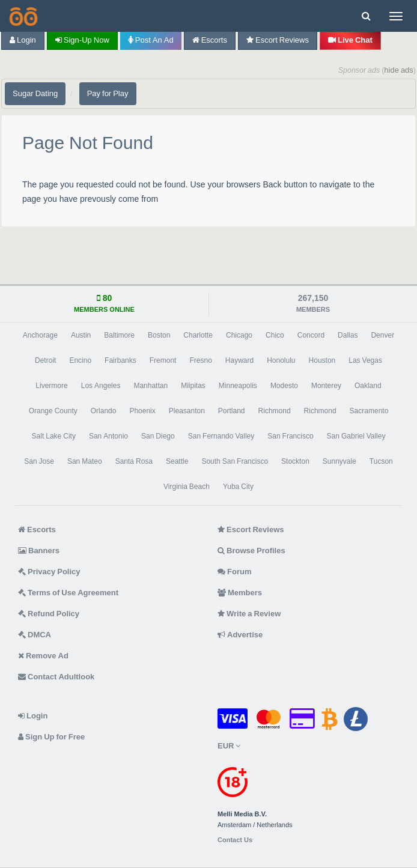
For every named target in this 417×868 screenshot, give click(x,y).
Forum (234, 572)
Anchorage (40, 335)
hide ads (399, 70)
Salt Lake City (54, 436)
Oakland (368, 386)
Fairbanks (120, 360)
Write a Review (249, 614)
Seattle (177, 461)
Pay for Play (108, 93)
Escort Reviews (278, 40)
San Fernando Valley (221, 436)
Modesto (284, 386)
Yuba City (238, 487)
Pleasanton (187, 411)
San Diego (158, 436)
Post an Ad (151, 40)
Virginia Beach (187, 487)
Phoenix (142, 411)
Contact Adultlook (56, 677)
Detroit (45, 360)
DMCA (35, 635)
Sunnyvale (339, 461)
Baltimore (119, 335)
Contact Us (235, 840)
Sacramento (369, 411)
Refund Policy (49, 614)
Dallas (348, 335)
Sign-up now (82, 40)
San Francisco (290, 436)
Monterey (326, 386)
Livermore (51, 386)
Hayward (239, 360)
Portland (232, 411)
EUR (229, 746)
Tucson (381, 461)
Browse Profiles (251, 551)
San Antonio (108, 436)
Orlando (104, 411)
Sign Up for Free (51, 737)
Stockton (295, 461)
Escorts (210, 40)
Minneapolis (238, 386)
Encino (80, 360)
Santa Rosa (134, 461)
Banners (39, 551)
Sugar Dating (35, 93)
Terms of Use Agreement (68, 593)
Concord (311, 335)
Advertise (240, 635)
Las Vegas (365, 360)
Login (23, 40)
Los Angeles (101, 386)
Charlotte (198, 335)
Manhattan (151, 386)
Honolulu (281, 360)
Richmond (275, 411)
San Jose (39, 461)
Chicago (239, 335)
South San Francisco (235, 461)
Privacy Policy (49, 572)
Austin (81, 335)
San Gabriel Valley (356, 436)
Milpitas (193, 386)
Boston (159, 335)
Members (240, 593)
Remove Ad (43, 656)
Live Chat (350, 40)
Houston (322, 360)
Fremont (163, 360)
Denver (382, 335)
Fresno (200, 360)
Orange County (53, 411)
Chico (275, 335)
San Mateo (85, 461)
